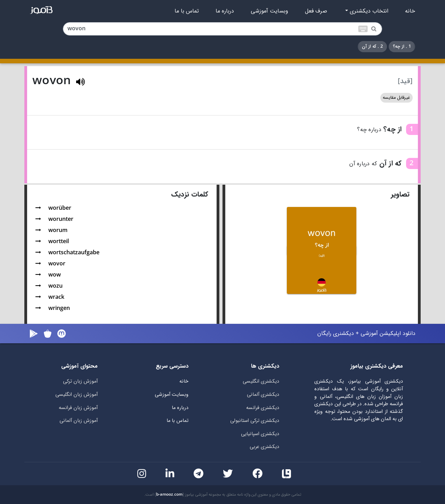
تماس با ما (187, 11)
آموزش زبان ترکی (80, 381)
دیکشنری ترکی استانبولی (255, 421)
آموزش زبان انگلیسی (76, 395)
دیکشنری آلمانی (263, 395)
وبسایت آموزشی (269, 11)
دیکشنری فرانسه (263, 408)
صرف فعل (316, 11)
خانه (410, 11)
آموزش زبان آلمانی (79, 421)
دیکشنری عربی (264, 447)
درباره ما (225, 11)
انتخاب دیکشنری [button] (368, 11)
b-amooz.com (169, 495)
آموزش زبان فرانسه (78, 408)
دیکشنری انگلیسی (261, 381)
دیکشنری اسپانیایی (260, 434)
